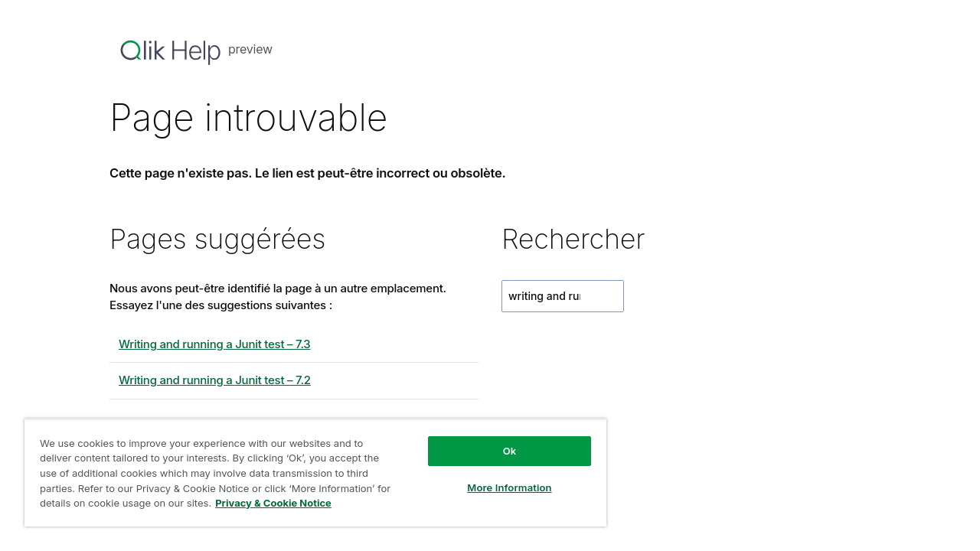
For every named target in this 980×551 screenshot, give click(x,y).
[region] (309, 473)
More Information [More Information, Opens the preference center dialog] (498, 487)
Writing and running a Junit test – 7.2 (215, 380)
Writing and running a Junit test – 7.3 (215, 344)
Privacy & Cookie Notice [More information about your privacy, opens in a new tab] (289, 503)
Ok (498, 451)
